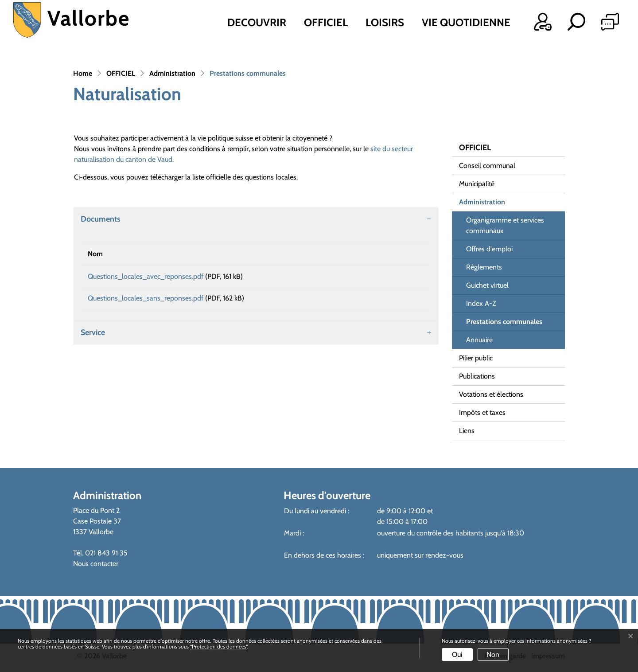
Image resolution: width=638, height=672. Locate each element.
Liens (467, 431)
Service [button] (93, 339)
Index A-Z (481, 303)
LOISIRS (385, 22)
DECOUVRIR (257, 22)
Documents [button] (101, 219)
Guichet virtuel (487, 285)
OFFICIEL (326, 22)
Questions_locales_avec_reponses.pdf (146, 276)
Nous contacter (96, 564)
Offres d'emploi (489, 249)
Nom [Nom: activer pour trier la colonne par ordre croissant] (95, 254)
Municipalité (477, 184)
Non (493, 654)
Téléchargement (379, 278)
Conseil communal (487, 166)
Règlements (484, 267)
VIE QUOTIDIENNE (466, 22)
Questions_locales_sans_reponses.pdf (146, 301)
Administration (482, 202)
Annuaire (479, 340)
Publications (477, 376)
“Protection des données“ (218, 647)
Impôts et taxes (482, 412)
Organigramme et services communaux (505, 225)
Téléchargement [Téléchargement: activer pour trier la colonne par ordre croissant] (358, 254)
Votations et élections (491, 394)
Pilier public (476, 358)
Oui (457, 654)
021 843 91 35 (106, 553)
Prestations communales (504, 324)
